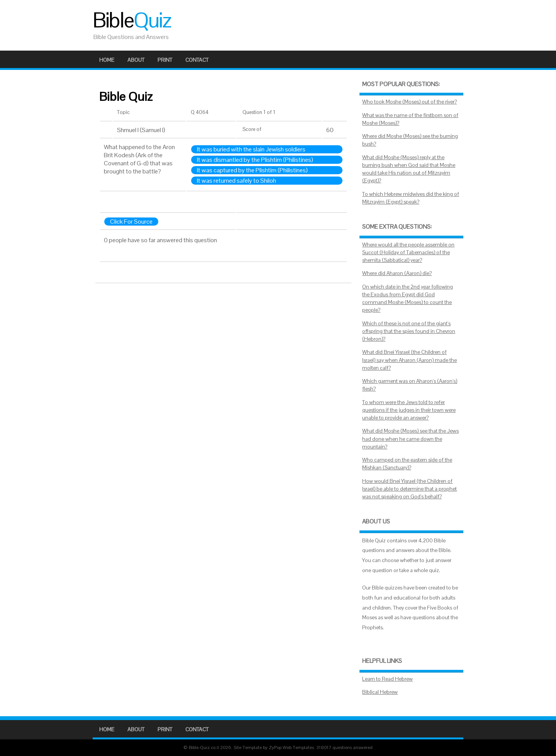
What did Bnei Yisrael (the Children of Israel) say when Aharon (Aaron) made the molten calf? (409, 360)
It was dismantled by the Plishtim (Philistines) (255, 160)
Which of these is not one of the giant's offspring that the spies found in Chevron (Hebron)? (409, 331)
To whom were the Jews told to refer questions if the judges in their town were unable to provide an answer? (409, 410)
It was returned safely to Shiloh (236, 181)
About (136, 60)
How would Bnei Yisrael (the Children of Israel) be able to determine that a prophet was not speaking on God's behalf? (409, 489)
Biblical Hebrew (380, 692)
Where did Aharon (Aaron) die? (397, 273)
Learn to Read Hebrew (387, 679)
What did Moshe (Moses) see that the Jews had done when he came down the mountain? (410, 439)
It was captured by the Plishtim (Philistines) (252, 170)
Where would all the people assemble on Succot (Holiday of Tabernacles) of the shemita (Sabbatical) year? (408, 253)
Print (165, 60)
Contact (197, 60)
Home (107, 60)
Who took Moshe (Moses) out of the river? (409, 102)
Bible (132, 20)
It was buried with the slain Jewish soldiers (251, 149)
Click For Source (131, 222)
